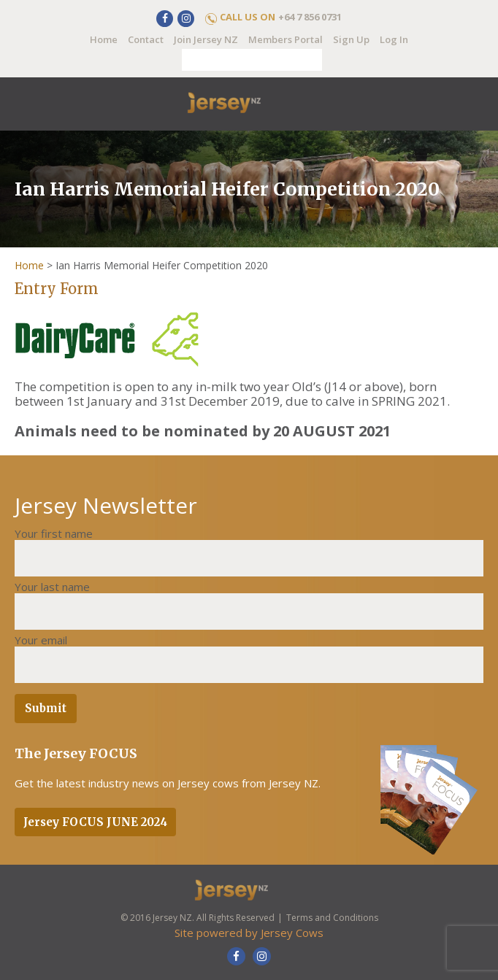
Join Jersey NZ (206, 39)
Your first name (54, 533)
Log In (394, 39)
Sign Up (351, 39)
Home (104, 39)
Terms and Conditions (332, 918)
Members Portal (286, 39)
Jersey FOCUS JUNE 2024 (95, 822)
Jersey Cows (292, 933)
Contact (146, 39)
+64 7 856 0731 (310, 17)
